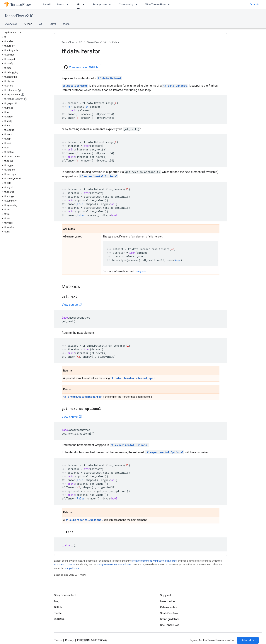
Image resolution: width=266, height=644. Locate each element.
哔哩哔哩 (59, 619)
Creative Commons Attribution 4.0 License (154, 561)
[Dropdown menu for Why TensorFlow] (170, 4)
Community (126, 4)
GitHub (254, 4)
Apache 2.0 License (65, 564)
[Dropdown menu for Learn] (69, 4)
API (81, 42)
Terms (58, 640)
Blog (57, 601)
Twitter (58, 613)
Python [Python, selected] (28, 24)
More (66, 24)
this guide (140, 271)
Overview (11, 24)
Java (53, 24)
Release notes (168, 607)
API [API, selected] (78, 4)
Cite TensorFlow (169, 625)
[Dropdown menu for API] (85, 4)
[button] (24, 37)
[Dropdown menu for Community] (138, 4)
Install (47, 4)
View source (70, 305)
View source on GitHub (81, 67)
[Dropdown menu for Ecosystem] (111, 4)
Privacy (69, 640)
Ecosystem (100, 4)
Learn (61, 4)
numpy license (72, 568)
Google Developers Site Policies (114, 564)
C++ (41, 24)
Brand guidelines (170, 619)
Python (116, 42)
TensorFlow (68, 42)
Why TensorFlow (155, 4)
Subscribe (248, 640)
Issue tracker (168, 601)
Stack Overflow (169, 613)
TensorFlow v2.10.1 (20, 16)
